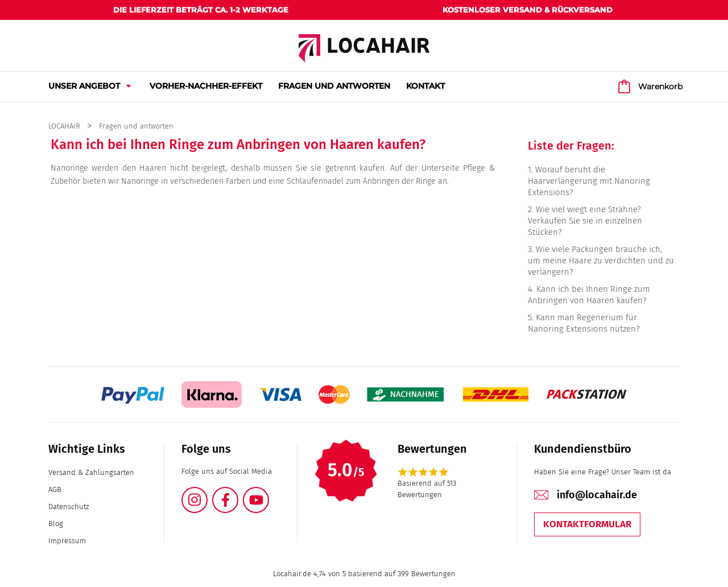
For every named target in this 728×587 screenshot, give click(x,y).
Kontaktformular (587, 524)
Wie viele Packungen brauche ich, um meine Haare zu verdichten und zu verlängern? (601, 261)
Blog (56, 524)
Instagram (207, 493)
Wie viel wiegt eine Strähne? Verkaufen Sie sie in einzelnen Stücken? (585, 221)
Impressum (67, 541)
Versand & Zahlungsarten (91, 472)
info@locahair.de (597, 495)
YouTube (268, 493)
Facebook (238, 493)
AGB (55, 489)
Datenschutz (69, 507)
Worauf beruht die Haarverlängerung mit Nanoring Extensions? (589, 181)
